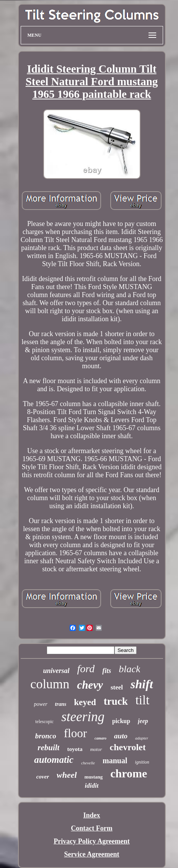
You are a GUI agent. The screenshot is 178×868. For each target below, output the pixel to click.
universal (56, 671)
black (129, 669)
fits (107, 671)
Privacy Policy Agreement (92, 841)
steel (117, 687)
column (50, 684)
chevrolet (128, 747)
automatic (54, 760)
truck (116, 701)
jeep (143, 721)
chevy (90, 685)
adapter (142, 738)
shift (142, 684)
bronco (46, 736)
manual (115, 761)
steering (83, 717)
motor (96, 749)
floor (75, 733)
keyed (85, 702)
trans (61, 704)
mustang (94, 777)
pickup (121, 721)
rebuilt (48, 748)
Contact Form (91, 828)
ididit (92, 786)
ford (86, 669)
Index (91, 815)
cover (43, 777)
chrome (129, 773)
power (41, 704)
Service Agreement (91, 854)
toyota (75, 749)
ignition (142, 762)
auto (121, 736)
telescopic (44, 722)
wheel (67, 775)
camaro (100, 738)
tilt (143, 700)
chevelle (88, 763)
